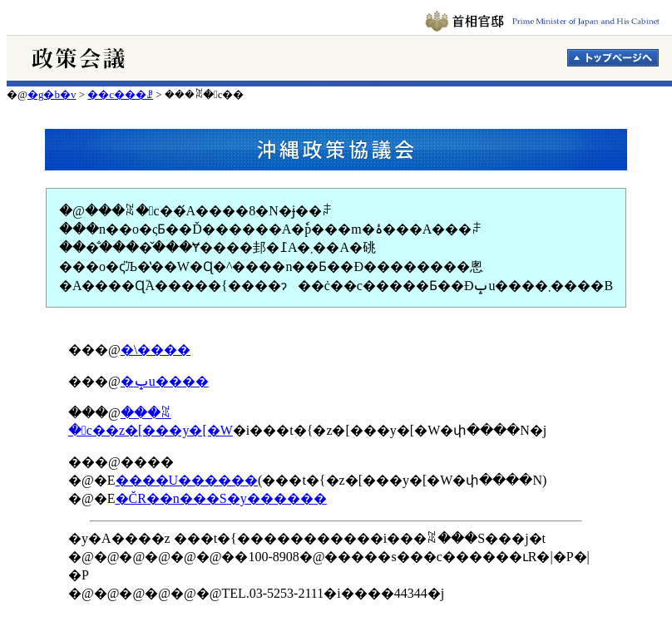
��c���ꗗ (120, 94)
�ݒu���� (165, 381)
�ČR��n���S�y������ (221, 498)
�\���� (156, 350)
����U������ (187, 480)
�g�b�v (52, 94)
